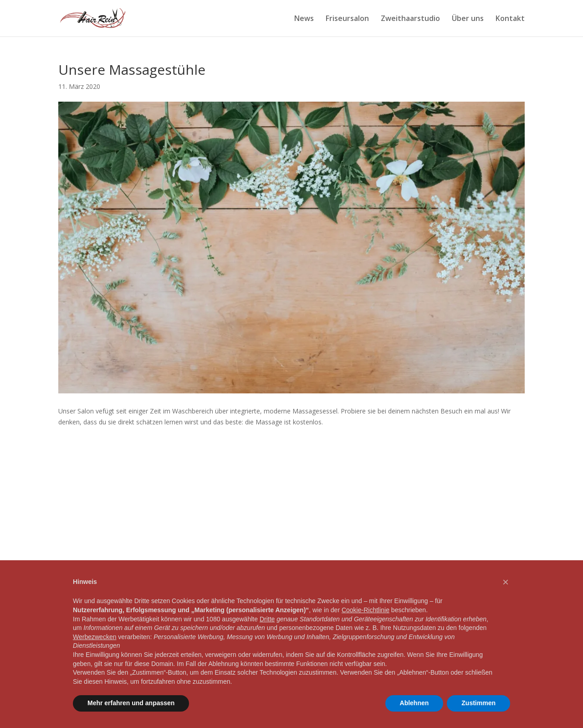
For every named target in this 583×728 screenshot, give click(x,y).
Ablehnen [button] (414, 703)
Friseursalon (347, 19)
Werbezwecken (95, 637)
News (304, 19)
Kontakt (510, 19)
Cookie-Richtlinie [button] (366, 610)
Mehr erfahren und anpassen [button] (131, 703)
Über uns (468, 19)
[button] (506, 582)
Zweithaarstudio (410, 19)
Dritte (267, 619)
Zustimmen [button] (478, 703)
